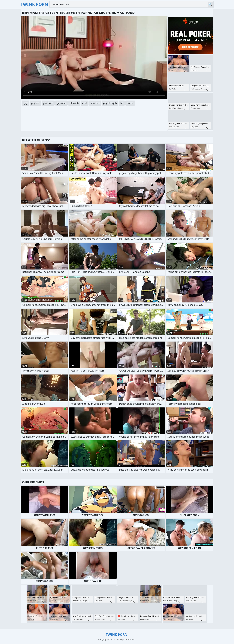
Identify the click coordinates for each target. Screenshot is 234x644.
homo (130, 103)
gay (26, 103)
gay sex (35, 103)
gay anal (61, 103)
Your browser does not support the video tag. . (94, 58)
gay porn (48, 103)
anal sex (95, 103)
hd (122, 103)
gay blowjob (110, 103)
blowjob (74, 103)
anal (85, 103)
